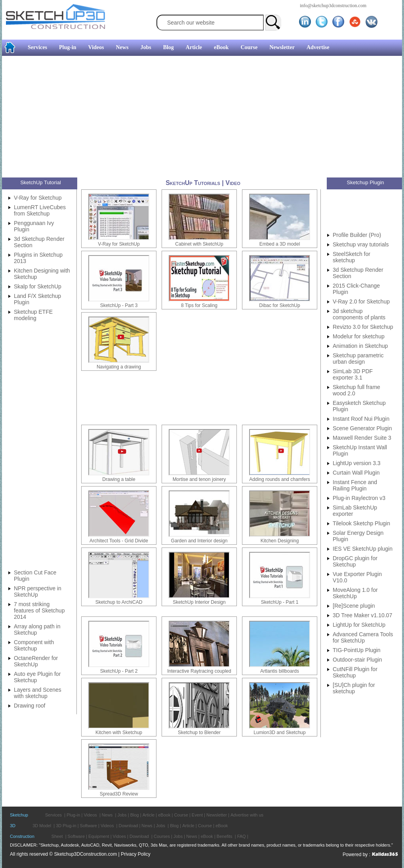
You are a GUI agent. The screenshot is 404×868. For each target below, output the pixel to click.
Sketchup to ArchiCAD (119, 602)
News (122, 47)
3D (13, 826)
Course (249, 47)
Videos (96, 47)
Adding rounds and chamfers (279, 479)
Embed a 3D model (280, 244)
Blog (169, 47)
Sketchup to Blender (199, 733)
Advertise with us (247, 815)
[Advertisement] (186, 118)
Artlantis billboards (280, 671)
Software (89, 826)
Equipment (99, 836)
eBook (221, 47)
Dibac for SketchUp (279, 305)
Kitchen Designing (280, 541)
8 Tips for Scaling (199, 305)
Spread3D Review (119, 794)
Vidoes (119, 836)
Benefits (225, 836)
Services (37, 47)
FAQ (242, 836)
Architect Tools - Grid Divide (119, 541)
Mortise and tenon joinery (199, 479)
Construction (22, 836)
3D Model (42, 826)
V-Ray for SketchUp (119, 244)
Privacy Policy (136, 854)
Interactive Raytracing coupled (199, 671)
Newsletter (282, 47)
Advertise (318, 47)
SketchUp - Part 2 (119, 671)
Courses (162, 836)
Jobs (146, 47)
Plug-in (68, 47)
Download (128, 826)
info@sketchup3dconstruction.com (333, 6)
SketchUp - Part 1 (280, 602)
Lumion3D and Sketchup (279, 733)
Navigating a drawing (119, 367)
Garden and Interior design (199, 541)
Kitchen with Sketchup (119, 733)
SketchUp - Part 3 (119, 305)
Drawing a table (119, 479)
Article (194, 47)
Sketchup (19, 815)
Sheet (57, 836)
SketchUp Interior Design (199, 602)
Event (197, 815)
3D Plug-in (66, 826)
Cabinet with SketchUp (199, 244)
